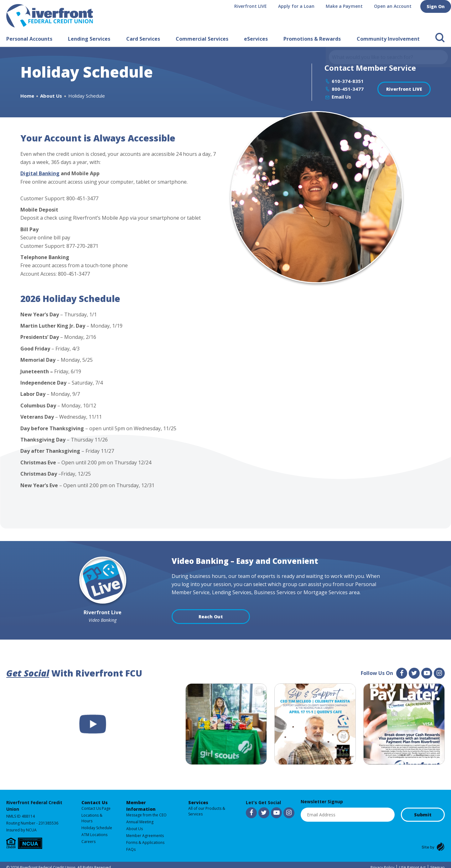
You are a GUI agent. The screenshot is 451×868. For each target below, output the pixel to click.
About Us (51, 96)
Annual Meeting (140, 822)
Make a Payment (347, 6)
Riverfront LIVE (253, 6)
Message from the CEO (146, 815)
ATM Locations (94, 835)
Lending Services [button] (89, 39)
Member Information (141, 806)
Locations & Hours (92, 818)
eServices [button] (256, 39)
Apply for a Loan (299, 6)
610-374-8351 (348, 81)
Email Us (341, 97)
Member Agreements (145, 836)
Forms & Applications (145, 842)
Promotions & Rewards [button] (312, 39)
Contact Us (95, 802)
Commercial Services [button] (202, 39)
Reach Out (211, 617)
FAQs (131, 849)
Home (27, 96)
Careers (88, 842)
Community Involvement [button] (388, 39)
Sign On (437, 6)
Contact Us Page (96, 808)
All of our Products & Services (207, 811)
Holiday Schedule (97, 828)
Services (198, 802)
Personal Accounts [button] (29, 39)
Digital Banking (40, 173)
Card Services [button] (143, 39)
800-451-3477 (348, 89)
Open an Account (395, 6)
